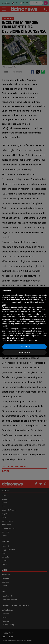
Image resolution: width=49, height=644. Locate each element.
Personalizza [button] (25, 352)
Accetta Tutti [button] (24, 347)
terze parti (40, 307)
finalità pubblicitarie (27, 319)
